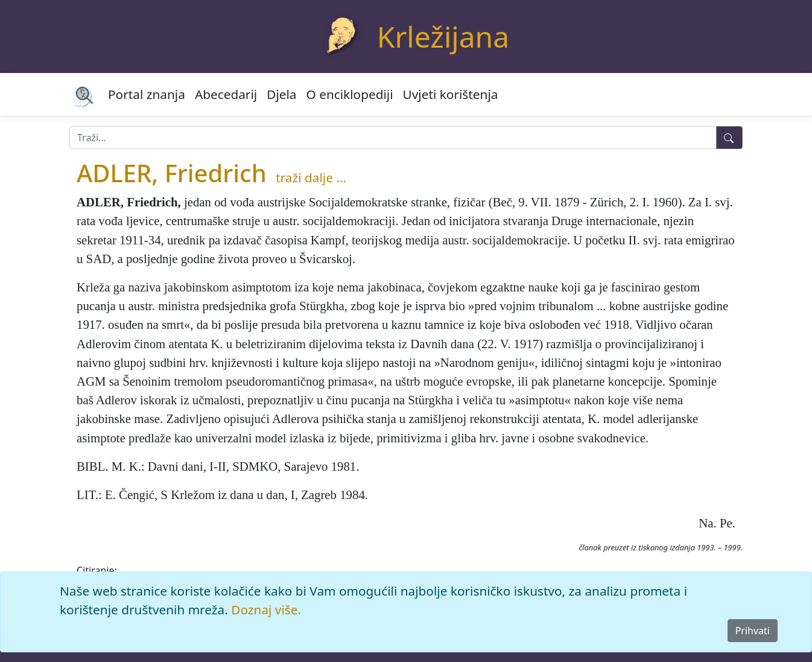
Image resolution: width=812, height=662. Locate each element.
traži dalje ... (311, 177)
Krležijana (443, 37)
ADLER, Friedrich (172, 173)
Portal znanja (147, 94)
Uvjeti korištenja (451, 94)
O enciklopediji (350, 94)
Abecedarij (226, 94)
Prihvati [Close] (753, 631)
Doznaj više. (266, 609)
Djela (281, 94)
